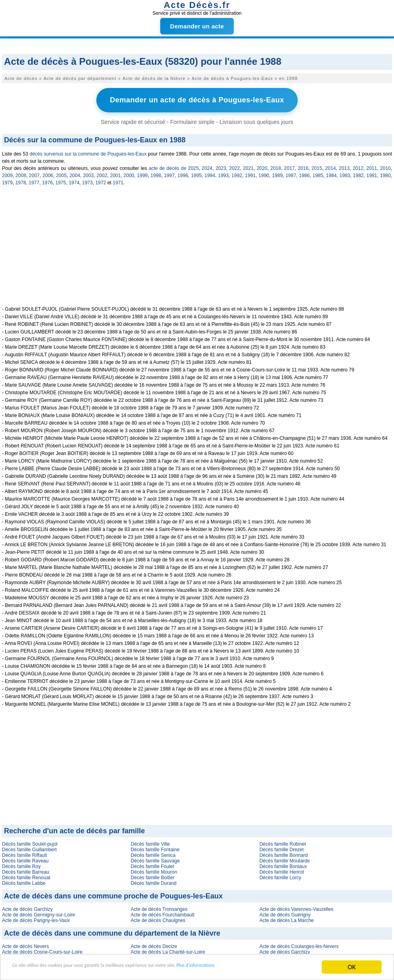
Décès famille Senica (153, 853)
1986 (304, 174)
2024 (207, 166)
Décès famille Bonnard (284, 853)
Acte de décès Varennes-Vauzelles (296, 907)
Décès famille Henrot (282, 870)
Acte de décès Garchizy (27, 907)
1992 (237, 174)
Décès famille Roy (21, 864)
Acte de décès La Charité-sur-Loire (168, 950)
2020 (262, 166)
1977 (34, 181)
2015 (317, 166)
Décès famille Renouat (26, 876)
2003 (89, 174)
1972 (101, 181)
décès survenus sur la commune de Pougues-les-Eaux (88, 152)
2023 (221, 166)
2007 (35, 174)
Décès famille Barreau (26, 870)
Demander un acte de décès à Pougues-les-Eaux (197, 99)
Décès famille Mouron (154, 870)
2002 (102, 174)
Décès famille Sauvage (155, 859)
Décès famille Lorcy (280, 876)
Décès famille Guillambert (29, 848)
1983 (345, 174)
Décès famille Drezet (282, 848)
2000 (129, 174)
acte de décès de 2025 (174, 166)
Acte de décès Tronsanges (159, 907)
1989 (278, 174)
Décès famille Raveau (25, 859)
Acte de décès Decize (154, 944)
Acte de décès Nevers (25, 944)
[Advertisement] (197, 248)
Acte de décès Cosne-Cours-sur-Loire (42, 950)
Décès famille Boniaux (283, 864)
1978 (21, 181)
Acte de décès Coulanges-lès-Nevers (299, 944)
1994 (210, 174)
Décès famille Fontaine (155, 848)
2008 (21, 174)
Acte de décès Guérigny (285, 913)
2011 (372, 166)
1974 (74, 181)
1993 (224, 174)
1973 (87, 181)
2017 (290, 166)
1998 (156, 174)
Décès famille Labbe (24, 881)
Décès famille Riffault (25, 853)
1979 (7, 181)
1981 (372, 174)
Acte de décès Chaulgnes (158, 918)
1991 (250, 174)
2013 (344, 166)
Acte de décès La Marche (287, 918)
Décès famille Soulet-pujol (30, 842)
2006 (48, 174)
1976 (47, 181)
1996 (183, 174)
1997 (169, 174)
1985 (318, 174)
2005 (61, 174)
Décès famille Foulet (152, 864)
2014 (331, 166)
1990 (264, 174)
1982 (358, 174)
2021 (248, 166)
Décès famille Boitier (152, 876)
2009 (7, 174)
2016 (303, 166)
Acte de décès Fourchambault (162, 913)
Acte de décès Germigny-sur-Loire (39, 913)
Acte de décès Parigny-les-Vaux (36, 918)
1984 (331, 174)
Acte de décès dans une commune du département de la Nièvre (112, 931)
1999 (142, 174)
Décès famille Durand (154, 881)
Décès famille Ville (150, 842)
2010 (385, 166)
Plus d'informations (268, 967)
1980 (385, 174)
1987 (291, 174)
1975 (61, 181)
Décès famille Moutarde (285, 859)
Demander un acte (197, 26)
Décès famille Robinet (283, 842)
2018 (276, 166)
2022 (234, 166)
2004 (75, 174)
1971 (118, 181)
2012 (358, 166)
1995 (196, 174)
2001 (115, 174)
